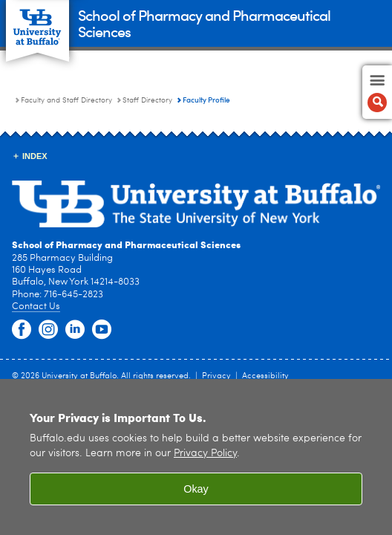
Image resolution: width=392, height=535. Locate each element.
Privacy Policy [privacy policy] (205, 454)
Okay (196, 489)
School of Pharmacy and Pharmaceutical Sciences (204, 23)
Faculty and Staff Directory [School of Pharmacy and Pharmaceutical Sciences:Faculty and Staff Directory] (66, 100)
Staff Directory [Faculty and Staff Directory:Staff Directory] (147, 100)
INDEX (35, 156)
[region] (196, 457)
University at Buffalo (79, 376)
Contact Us (36, 307)
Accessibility (265, 376)
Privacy (216, 376)
